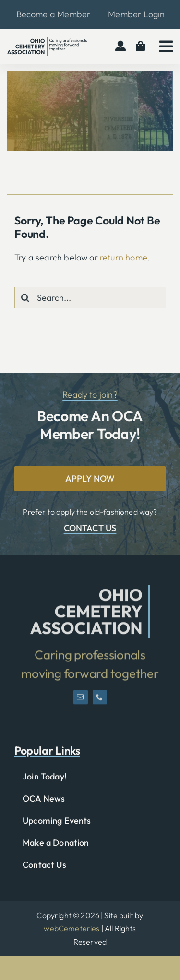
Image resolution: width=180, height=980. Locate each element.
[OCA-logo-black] (47, 41)
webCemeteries (72, 928)
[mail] (81, 701)
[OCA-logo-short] (90, 593)
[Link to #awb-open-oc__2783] (166, 47)
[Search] (25, 298)
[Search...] (90, 298)
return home (124, 257)
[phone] (100, 701)
